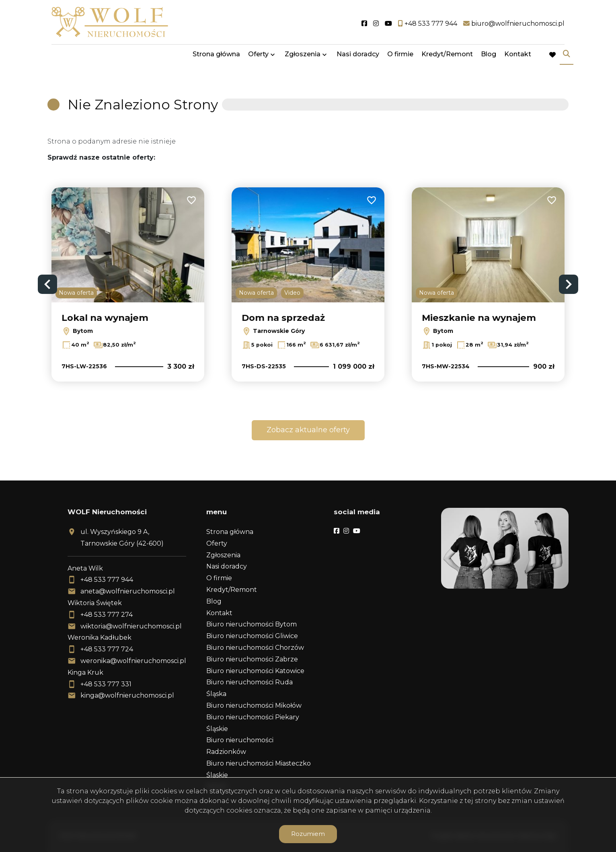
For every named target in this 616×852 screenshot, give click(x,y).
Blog (489, 57)
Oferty (258, 57)
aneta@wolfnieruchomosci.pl (128, 591)
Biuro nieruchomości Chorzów (255, 648)
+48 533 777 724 (107, 649)
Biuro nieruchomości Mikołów (254, 705)
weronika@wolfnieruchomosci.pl (133, 661)
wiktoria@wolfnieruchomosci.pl (131, 626)
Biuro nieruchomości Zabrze (252, 659)
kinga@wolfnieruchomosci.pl (127, 695)
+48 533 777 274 (107, 615)
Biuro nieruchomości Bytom (252, 624)
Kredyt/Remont (447, 57)
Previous (47, 284)
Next (569, 284)
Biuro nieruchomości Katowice (255, 671)
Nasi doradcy (358, 57)
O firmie (400, 57)
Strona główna (216, 57)
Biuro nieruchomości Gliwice (252, 636)
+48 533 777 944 (107, 580)
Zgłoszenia (303, 57)
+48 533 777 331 (106, 684)
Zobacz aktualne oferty (308, 430)
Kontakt (518, 57)
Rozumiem (308, 834)
